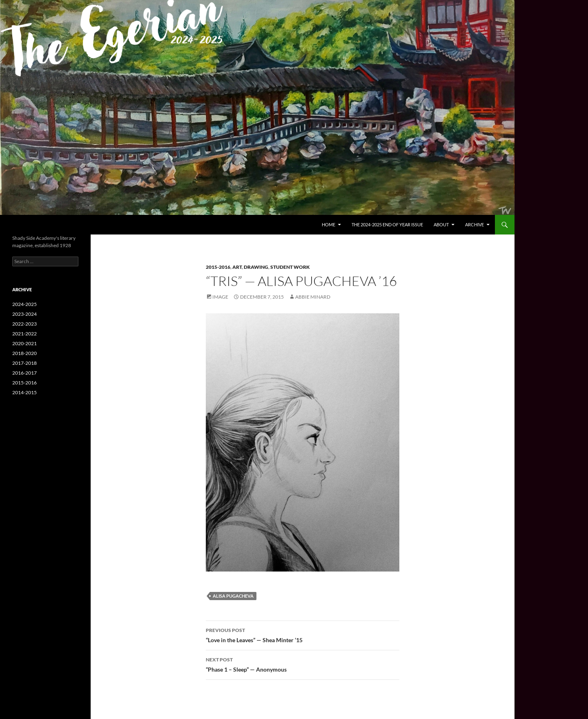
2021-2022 (24, 334)
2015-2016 (218, 267)
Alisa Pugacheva (233, 596)
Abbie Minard (313, 297)
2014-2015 (24, 392)
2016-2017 (24, 373)
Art (237, 267)
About (441, 224)
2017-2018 (24, 363)
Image (220, 297)
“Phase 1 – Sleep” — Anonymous (303, 664)
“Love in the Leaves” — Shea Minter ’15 (303, 634)
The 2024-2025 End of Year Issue (387, 224)
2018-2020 (24, 353)
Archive (474, 224)
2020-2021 (24, 343)
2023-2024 (24, 314)
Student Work (290, 267)
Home (329, 224)
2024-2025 (24, 304)
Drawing (256, 267)
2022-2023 (24, 324)
